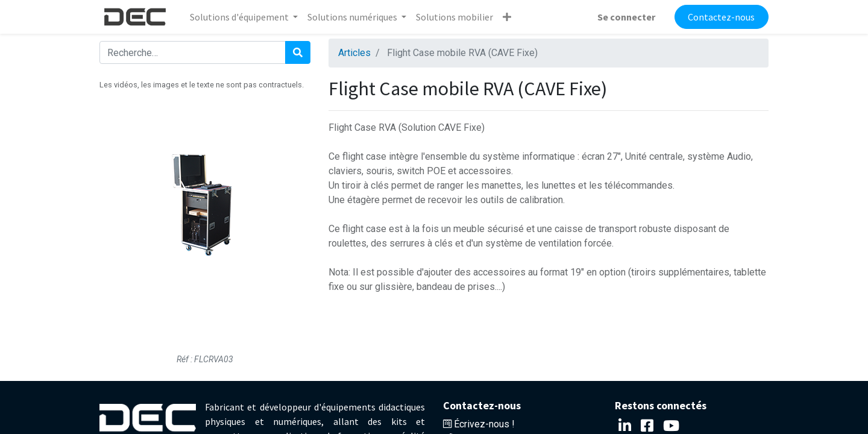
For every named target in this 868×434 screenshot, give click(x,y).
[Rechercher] (298, 52)
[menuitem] (454, 17)
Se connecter (626, 17)
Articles (354, 53)
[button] (507, 17)
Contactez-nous (721, 17)
